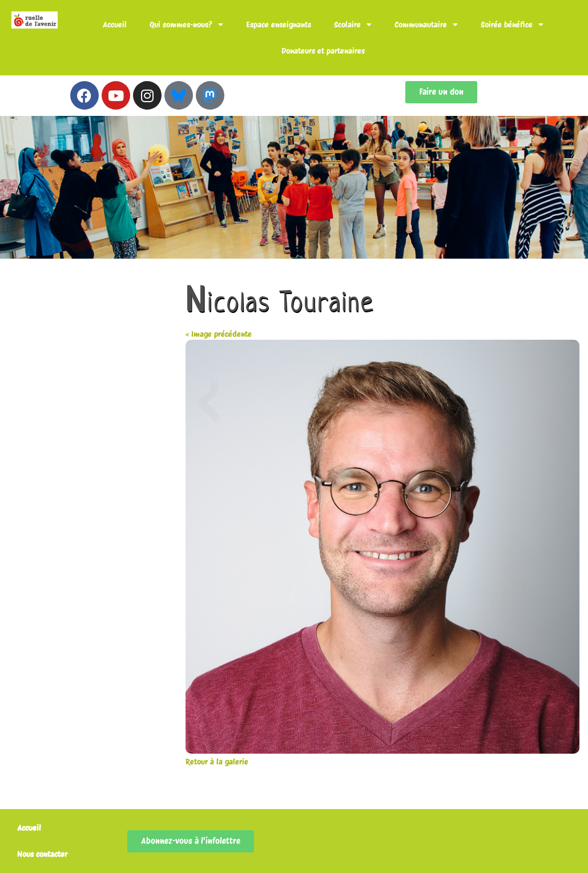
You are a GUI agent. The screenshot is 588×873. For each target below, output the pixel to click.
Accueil (115, 25)
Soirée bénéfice (512, 25)
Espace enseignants (279, 25)
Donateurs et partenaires (323, 51)
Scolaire (353, 25)
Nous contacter (42, 854)
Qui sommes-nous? (186, 25)
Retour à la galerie (217, 762)
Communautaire (426, 25)
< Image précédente (219, 334)
